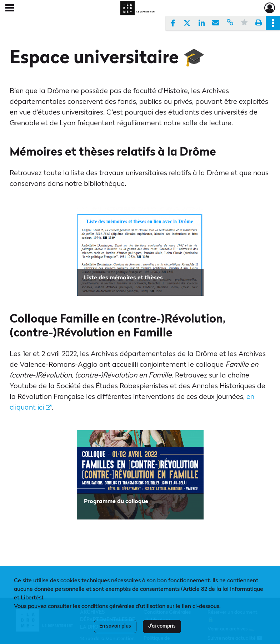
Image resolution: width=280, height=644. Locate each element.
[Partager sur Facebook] (173, 23)
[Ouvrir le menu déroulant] (10, 9)
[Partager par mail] (216, 23)
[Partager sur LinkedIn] (201, 23)
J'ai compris (162, 626)
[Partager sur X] (187, 23)
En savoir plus (115, 626)
